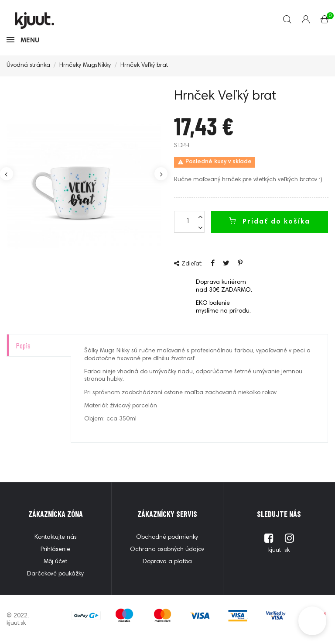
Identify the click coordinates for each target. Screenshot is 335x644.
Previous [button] (7, 174)
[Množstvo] (189, 222)
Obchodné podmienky (167, 537)
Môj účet (55, 562)
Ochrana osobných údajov (167, 550)
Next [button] (161, 174)
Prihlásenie (55, 550)
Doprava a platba (167, 562)
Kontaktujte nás (56, 537)
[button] (312, 621)
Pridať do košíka (270, 221)
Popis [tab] (23, 345)
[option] (84, 187)
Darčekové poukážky (55, 574)
